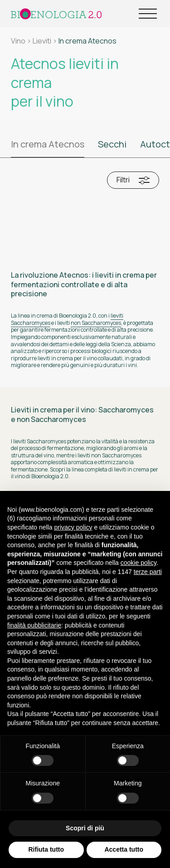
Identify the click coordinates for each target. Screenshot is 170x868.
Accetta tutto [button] (124, 850)
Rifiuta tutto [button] (46, 850)
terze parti (148, 572)
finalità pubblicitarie (34, 625)
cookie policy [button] (138, 563)
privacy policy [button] (73, 527)
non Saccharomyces (96, 323)
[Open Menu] (148, 14)
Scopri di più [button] (85, 828)
